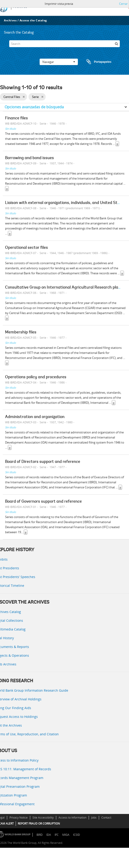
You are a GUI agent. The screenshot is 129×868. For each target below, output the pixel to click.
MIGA (66, 835)
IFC (57, 835)
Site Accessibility (43, 818)
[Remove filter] (24, 97)
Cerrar (123, 4)
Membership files (21, 332)
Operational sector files (26, 248)
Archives (10, 20)
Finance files (16, 118)
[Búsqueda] (116, 44)
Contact (106, 818)
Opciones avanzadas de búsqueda (34, 107)
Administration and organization (35, 417)
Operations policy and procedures (36, 377)
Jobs (94, 818)
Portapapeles (94, 62)
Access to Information (72, 818)
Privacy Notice (19, 818)
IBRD (40, 835)
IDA (49, 835)
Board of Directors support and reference (43, 462)
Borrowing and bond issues (29, 158)
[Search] (65, 44)
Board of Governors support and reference (43, 502)
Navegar (59, 62)
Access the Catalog (33, 20)
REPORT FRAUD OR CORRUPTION (39, 824)
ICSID (76, 835)
